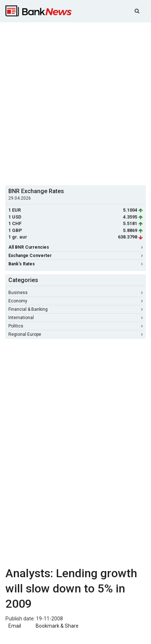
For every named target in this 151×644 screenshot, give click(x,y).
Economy (75, 301)
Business (75, 293)
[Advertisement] (75, 103)
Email (14, 626)
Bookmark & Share (57, 626)
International (75, 318)
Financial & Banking (75, 309)
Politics (75, 326)
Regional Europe (75, 334)
